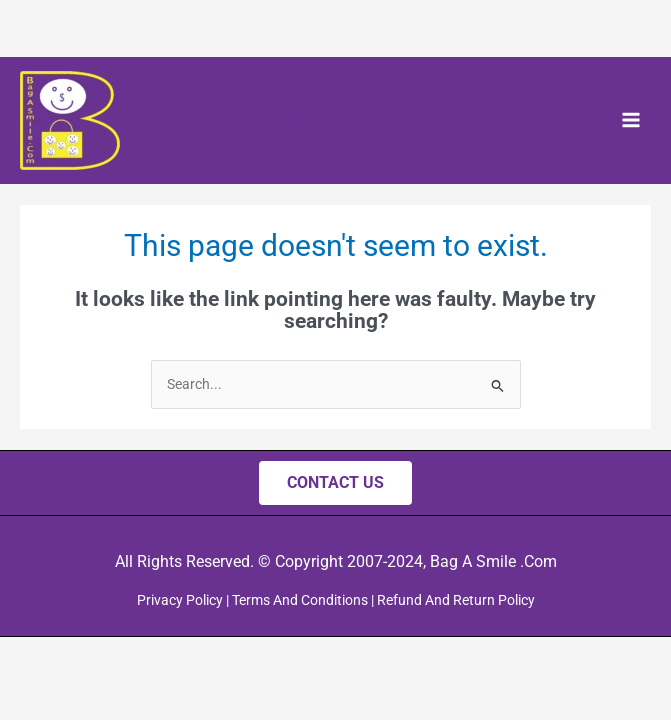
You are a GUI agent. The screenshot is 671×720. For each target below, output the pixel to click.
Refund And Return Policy (456, 600)
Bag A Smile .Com (262, 120)
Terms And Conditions (300, 600)
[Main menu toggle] (631, 120)
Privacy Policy (180, 600)
